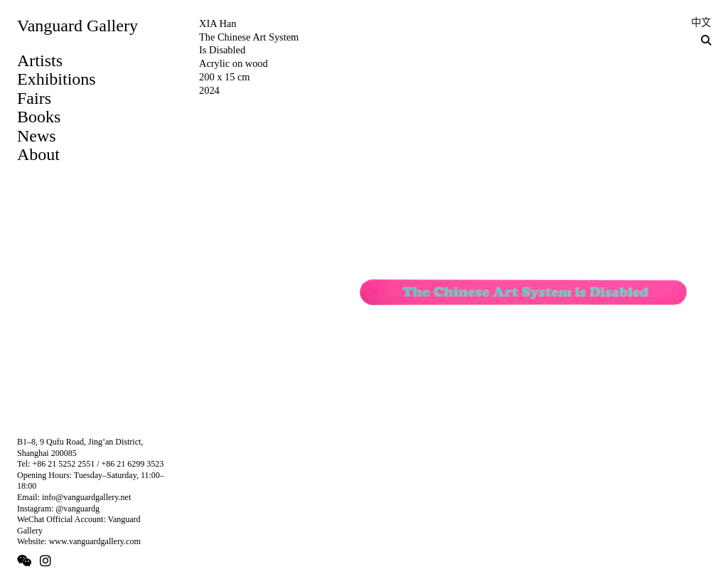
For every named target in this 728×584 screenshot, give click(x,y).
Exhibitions (57, 79)
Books (39, 117)
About (38, 154)
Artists (40, 60)
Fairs (34, 98)
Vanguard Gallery (77, 26)
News (37, 136)
